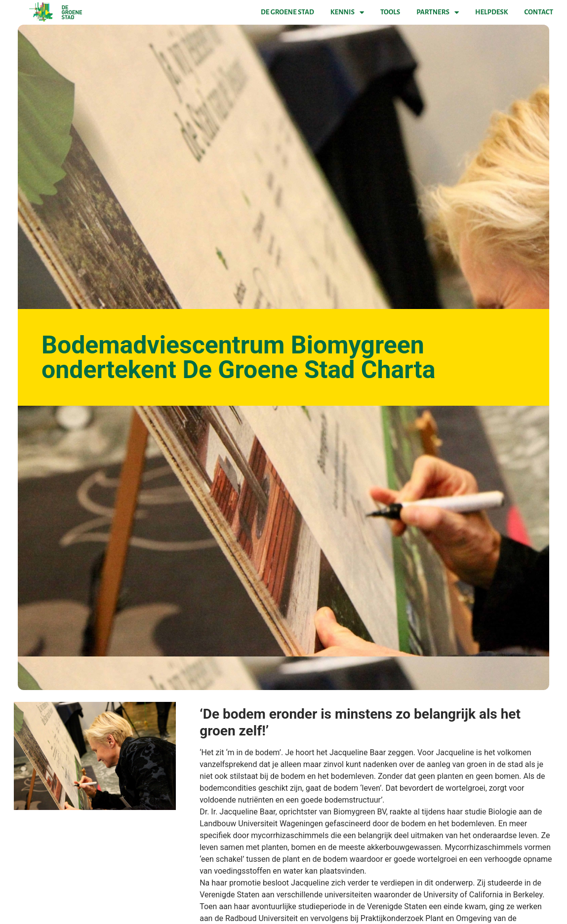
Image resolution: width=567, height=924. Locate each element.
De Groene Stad (287, 12)
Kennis (347, 12)
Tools (390, 12)
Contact (539, 12)
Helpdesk (491, 12)
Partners (438, 12)
